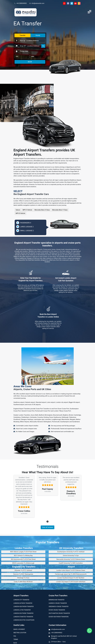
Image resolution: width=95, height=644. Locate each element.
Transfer (23, 35)
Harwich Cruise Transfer (58, 603)
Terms (16, 639)
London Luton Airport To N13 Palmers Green (71, 570)
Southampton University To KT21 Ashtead (71, 552)
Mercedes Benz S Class (42, 210)
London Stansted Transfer (23, 617)
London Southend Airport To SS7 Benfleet (71, 578)
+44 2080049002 (20, 3)
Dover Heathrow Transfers (59, 617)
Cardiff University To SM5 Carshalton (71, 563)
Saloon (18, 210)
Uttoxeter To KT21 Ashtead (23, 570)
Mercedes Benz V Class (60, 210)
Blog (15, 643)
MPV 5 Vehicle (27, 210)
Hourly (38, 35)
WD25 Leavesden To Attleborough (23, 563)
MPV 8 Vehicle (20, 213)
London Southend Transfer (23, 613)
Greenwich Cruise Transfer (59, 607)
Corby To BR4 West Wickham (23, 582)
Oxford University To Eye (71, 556)
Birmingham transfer (56, 600)
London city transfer (21, 600)
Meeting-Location (20, 633)
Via (43, 46)
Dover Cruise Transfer (57, 610)
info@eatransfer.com (37, 3)
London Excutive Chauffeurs (24, 620)
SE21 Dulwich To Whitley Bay (23, 556)
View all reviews (47, 527)
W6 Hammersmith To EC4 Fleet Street (23, 559)
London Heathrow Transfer (24, 607)
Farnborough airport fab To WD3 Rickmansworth (71, 574)
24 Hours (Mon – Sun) (58, 642)
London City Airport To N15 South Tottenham (71, 582)
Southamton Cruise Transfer (59, 613)
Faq (15, 636)
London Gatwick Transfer (23, 603)
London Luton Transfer (22, 610)
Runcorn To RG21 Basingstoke (23, 574)
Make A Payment (19, 629)
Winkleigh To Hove (23, 578)
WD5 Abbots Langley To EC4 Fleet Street (23, 552)
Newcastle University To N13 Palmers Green (71, 559)
